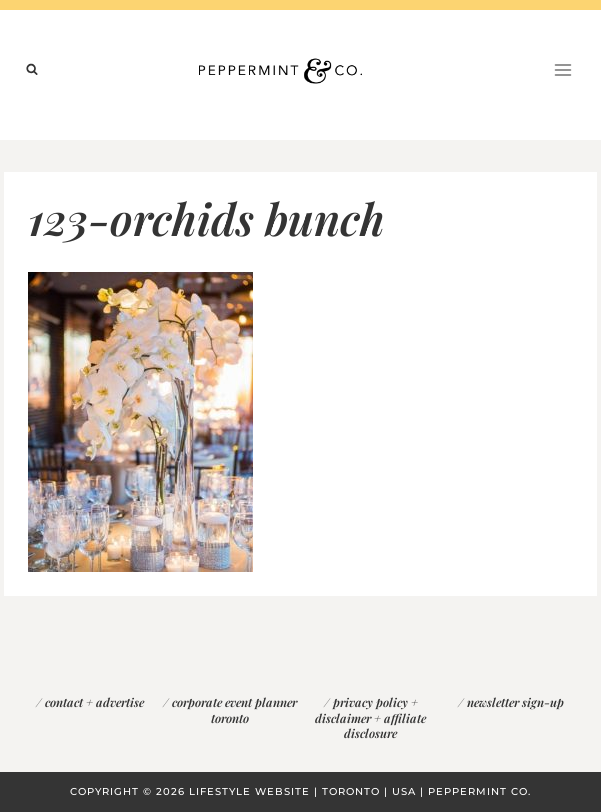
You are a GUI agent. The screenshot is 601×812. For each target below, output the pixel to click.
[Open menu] (562, 69)
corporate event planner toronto (234, 710)
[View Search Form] (32, 70)
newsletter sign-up (515, 702)
